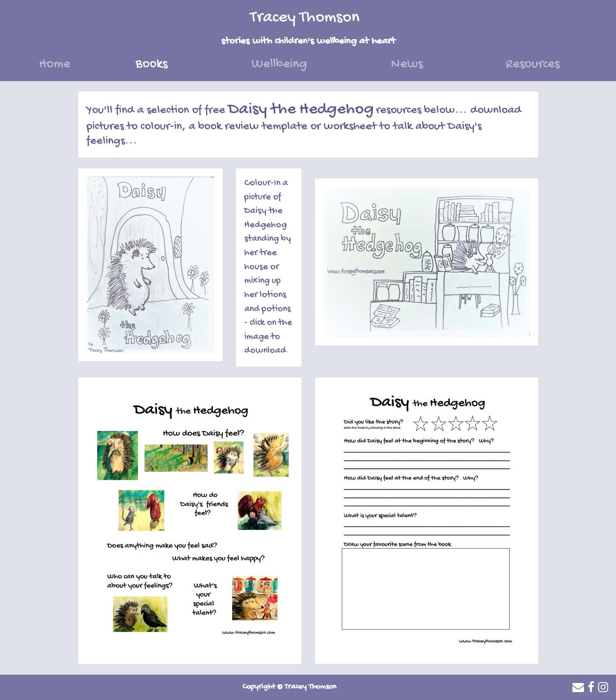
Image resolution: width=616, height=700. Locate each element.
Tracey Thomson (305, 18)
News (407, 64)
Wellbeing (279, 64)
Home (55, 64)
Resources (533, 64)
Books (168, 63)
